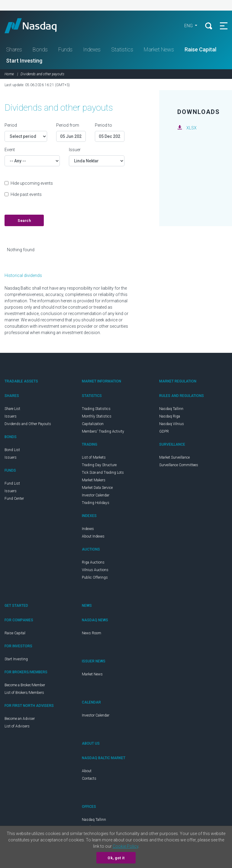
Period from (68, 125)
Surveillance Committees (179, 465)
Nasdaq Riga (170, 416)
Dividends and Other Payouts (28, 424)
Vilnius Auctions (95, 570)
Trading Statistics (96, 409)
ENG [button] (189, 26)
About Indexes (93, 536)
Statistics (122, 49)
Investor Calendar (96, 495)
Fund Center (14, 499)
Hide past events (26, 194)
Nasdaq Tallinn (171, 409)
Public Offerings (95, 577)
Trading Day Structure (99, 465)
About (87, 771)
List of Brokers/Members (24, 693)
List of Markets (94, 457)
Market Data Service (97, 488)
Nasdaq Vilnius (172, 424)
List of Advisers (17, 726)
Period (11, 125)
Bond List (12, 450)
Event (10, 150)
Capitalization (93, 424)
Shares (14, 49)
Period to (103, 125)
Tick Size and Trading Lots (103, 473)
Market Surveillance (174, 457)
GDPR (164, 431)
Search (24, 221)
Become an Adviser (20, 719)
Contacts (89, 779)
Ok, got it (116, 858)
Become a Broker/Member (25, 685)
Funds (65, 49)
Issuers (11, 416)
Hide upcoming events (32, 183)
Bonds (40, 49)
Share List (12, 409)
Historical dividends (23, 275)
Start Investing (24, 61)
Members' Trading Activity (103, 431)
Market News (159, 49)
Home (9, 74)
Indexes (92, 49)
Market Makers (94, 480)
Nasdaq (36, 26)
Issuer (75, 150)
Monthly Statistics (97, 416)
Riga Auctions (93, 562)
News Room (92, 633)
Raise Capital (200, 49)
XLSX (192, 128)
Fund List (12, 483)
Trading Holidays (96, 503)
